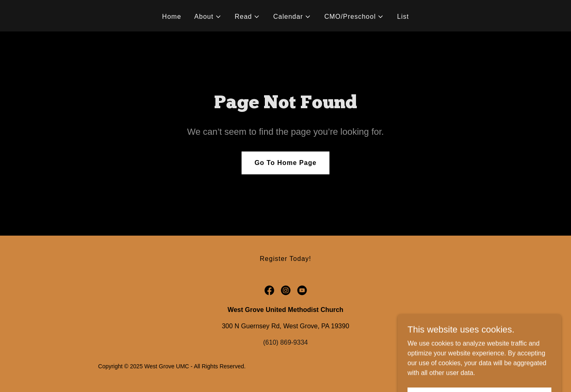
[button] (208, 17)
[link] (269, 290)
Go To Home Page (286, 163)
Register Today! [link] (286, 259)
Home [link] (172, 17)
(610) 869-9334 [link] (285, 342)
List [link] (403, 17)
